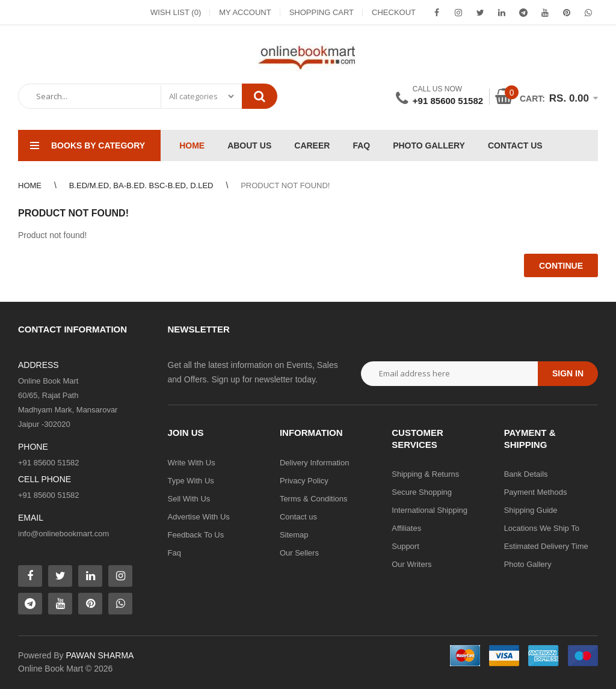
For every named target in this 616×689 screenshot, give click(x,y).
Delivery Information (315, 463)
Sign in (568, 373)
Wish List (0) (176, 12)
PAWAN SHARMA (100, 655)
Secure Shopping (422, 492)
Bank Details (526, 474)
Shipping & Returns (425, 474)
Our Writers (411, 564)
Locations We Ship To (542, 528)
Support (405, 546)
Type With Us (191, 481)
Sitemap (294, 535)
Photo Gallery (528, 564)
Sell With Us (189, 499)
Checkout (394, 12)
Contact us (298, 517)
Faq (174, 553)
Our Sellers (299, 553)
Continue (561, 266)
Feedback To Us (196, 535)
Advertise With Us (199, 517)
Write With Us (192, 463)
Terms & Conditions (314, 499)
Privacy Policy (304, 481)
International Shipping (430, 510)
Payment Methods (536, 492)
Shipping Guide (531, 510)
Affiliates (406, 528)
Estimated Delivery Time (546, 546)
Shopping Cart (322, 12)
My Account (245, 12)
